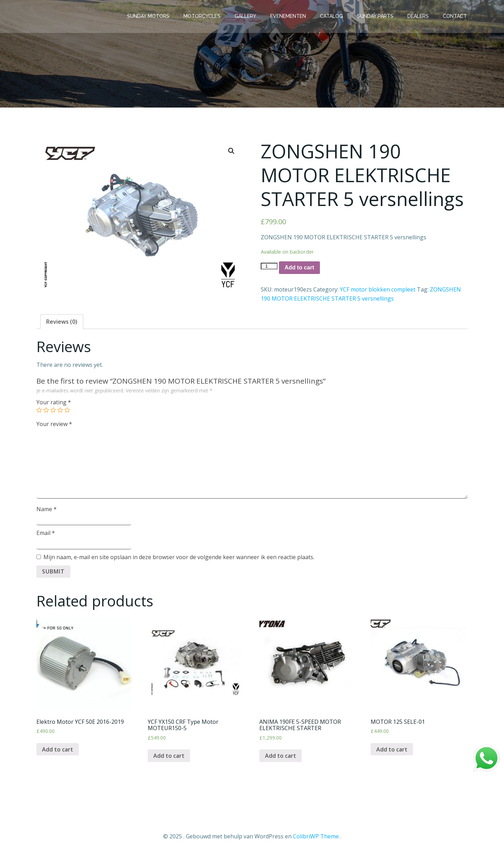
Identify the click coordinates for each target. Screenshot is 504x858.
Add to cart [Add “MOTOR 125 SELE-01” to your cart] (392, 750)
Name (47, 510)
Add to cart (299, 269)
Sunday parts (376, 16)
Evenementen (289, 16)
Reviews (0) (62, 323)
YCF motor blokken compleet (378, 290)
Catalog (332, 16)
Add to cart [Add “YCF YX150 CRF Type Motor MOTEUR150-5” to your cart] (169, 757)
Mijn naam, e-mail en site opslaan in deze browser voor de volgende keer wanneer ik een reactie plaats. (179, 558)
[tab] (62, 323)
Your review (54, 425)
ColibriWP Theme (316, 837)
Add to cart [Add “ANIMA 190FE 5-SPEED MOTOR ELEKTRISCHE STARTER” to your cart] (281, 757)
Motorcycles (203, 16)
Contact (456, 16)
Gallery (246, 16)
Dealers (419, 16)
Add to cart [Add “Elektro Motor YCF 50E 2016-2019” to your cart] (58, 750)
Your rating (54, 403)
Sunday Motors (149, 16)
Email (46, 534)
